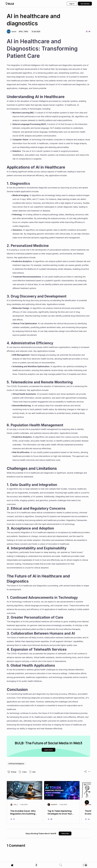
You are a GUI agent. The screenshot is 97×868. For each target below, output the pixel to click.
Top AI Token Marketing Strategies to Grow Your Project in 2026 (60, 813)
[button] (11, 32)
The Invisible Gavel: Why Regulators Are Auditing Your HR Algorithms (23, 813)
